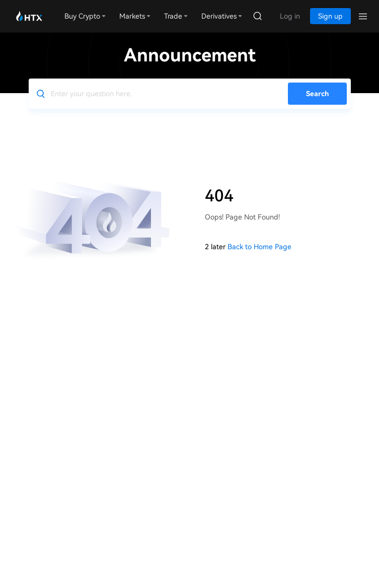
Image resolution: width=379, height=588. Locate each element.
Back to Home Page (259, 247)
